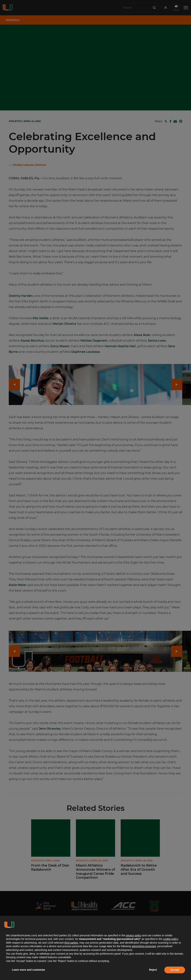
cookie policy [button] (171, 939)
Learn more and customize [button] (28, 970)
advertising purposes (144, 946)
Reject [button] (153, 970)
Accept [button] (175, 970)
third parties (71, 943)
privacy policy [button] (134, 935)
